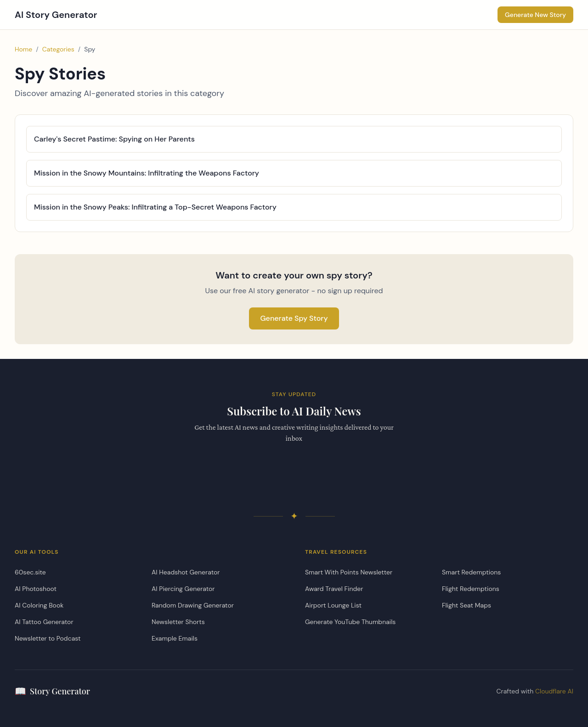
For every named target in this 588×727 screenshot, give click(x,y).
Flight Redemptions (471, 589)
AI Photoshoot (36, 589)
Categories (58, 49)
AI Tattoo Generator (44, 622)
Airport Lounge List (333, 605)
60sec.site (30, 572)
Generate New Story (535, 15)
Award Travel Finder (334, 589)
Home (23, 49)
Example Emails (175, 638)
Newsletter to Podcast (48, 638)
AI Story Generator (56, 15)
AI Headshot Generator (186, 572)
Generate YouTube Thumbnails (350, 622)
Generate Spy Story (294, 318)
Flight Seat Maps (466, 605)
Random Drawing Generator (193, 605)
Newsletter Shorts (178, 622)
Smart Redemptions (471, 572)
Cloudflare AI (554, 691)
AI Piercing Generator (183, 589)
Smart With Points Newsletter (349, 572)
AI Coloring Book (39, 605)
